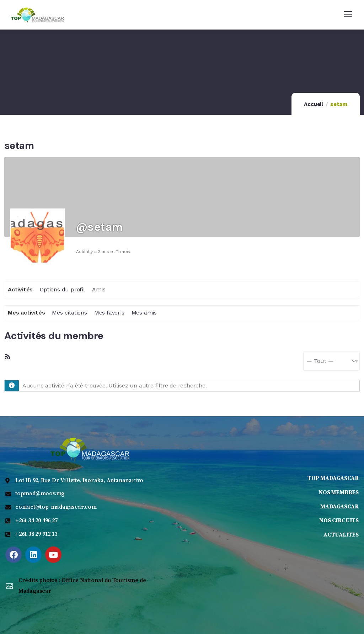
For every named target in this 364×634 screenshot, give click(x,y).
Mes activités (26, 313)
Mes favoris (109, 313)
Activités (20, 289)
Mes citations (69, 313)
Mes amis (144, 313)
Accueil (314, 104)
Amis (99, 289)
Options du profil (62, 289)
